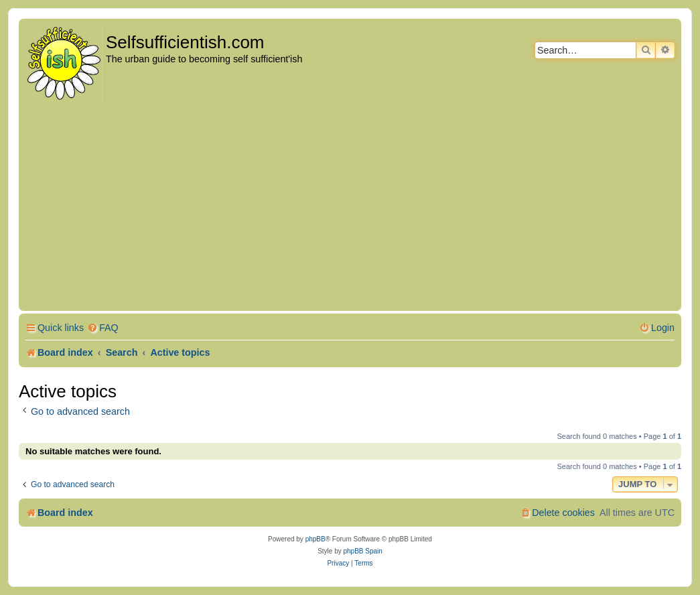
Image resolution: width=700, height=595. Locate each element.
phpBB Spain (362, 551)
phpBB (316, 539)
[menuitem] (103, 328)
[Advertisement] (350, 207)
